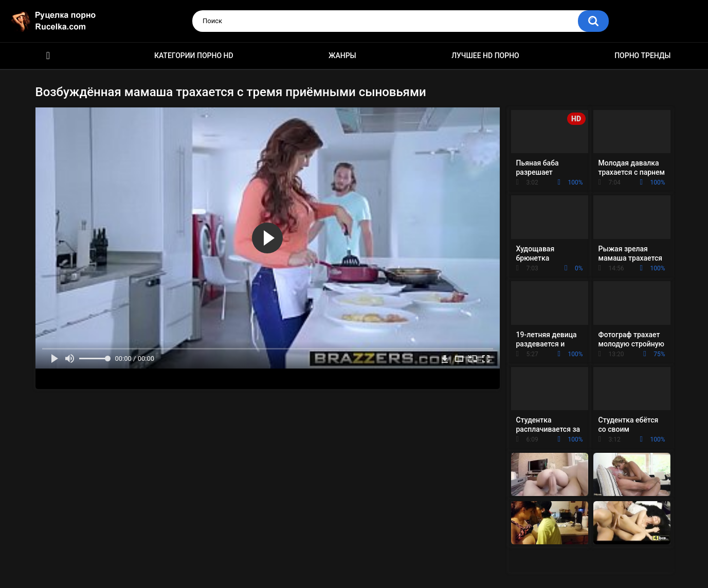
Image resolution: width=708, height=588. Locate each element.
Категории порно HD (194, 56)
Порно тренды (642, 56)
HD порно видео (48, 56)
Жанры (342, 56)
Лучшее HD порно (485, 56)
